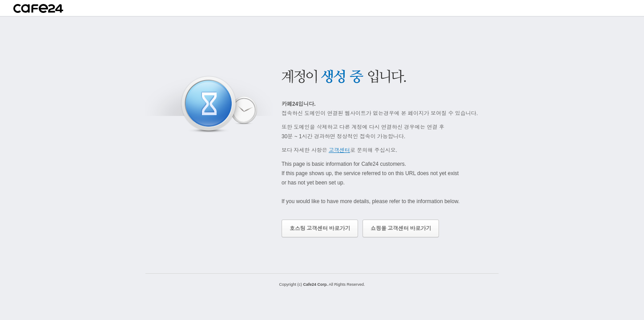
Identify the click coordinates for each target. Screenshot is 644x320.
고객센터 (339, 150)
